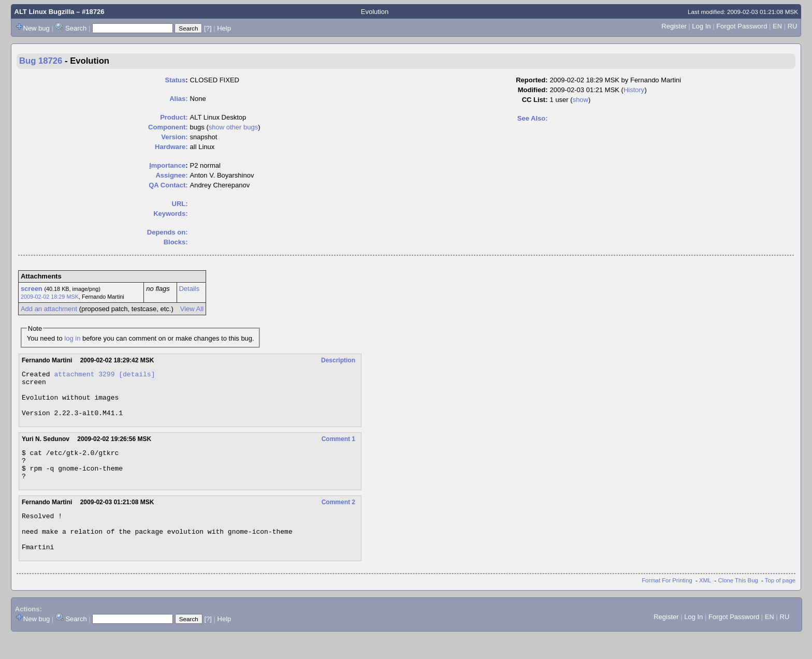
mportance (167, 165)
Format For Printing (667, 604)
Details (189, 289)
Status (176, 80)
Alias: (178, 99)
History (634, 90)
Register (674, 26)
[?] (208, 28)
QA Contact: (168, 185)
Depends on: (168, 232)
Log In (701, 26)
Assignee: (171, 175)
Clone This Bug (738, 604)
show (581, 100)
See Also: (533, 118)
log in (72, 338)
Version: (174, 137)
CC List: (535, 100)
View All (192, 309)
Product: (174, 117)
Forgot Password (742, 26)
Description (338, 360)
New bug (37, 28)
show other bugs (233, 127)
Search (76, 28)
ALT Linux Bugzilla (45, 12)
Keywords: (170, 214)
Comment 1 (338, 448)
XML (705, 604)
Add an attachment (49, 309)
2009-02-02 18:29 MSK (50, 297)
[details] (137, 375)
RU (793, 26)
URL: (180, 204)
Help (224, 28)
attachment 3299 (84, 375)
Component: (168, 127)
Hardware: (171, 147)
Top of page (780, 604)
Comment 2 (338, 518)
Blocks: (176, 242)
